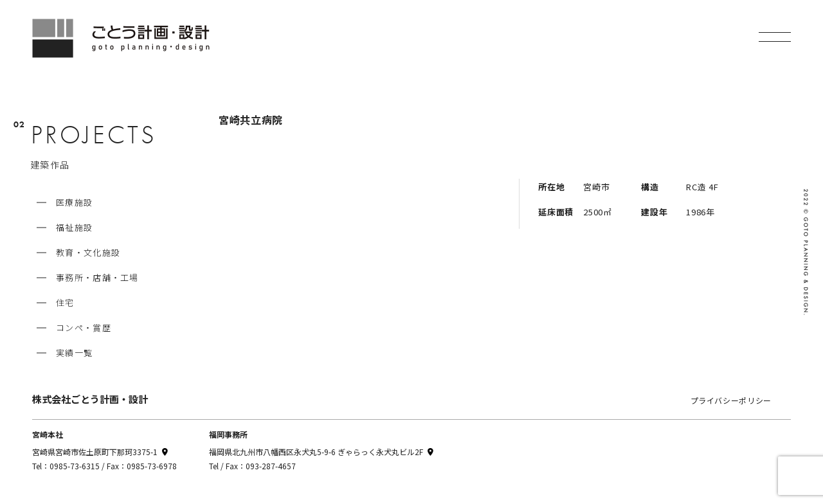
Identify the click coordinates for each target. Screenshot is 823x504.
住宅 (65, 302)
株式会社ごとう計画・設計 (90, 399)
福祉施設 (74, 227)
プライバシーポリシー (731, 400)
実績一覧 (74, 353)
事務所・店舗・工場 (97, 277)
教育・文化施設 (88, 252)
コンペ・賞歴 (84, 328)
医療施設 (74, 202)
